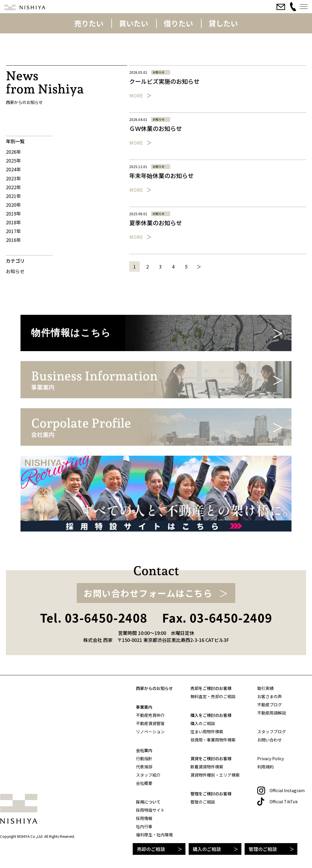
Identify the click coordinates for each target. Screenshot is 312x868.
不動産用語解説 (272, 713)
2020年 (13, 205)
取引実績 (265, 688)
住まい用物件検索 (207, 732)
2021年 (13, 196)
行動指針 (144, 758)
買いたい (134, 23)
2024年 (13, 169)
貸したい (223, 23)
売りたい (89, 23)
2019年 (13, 213)
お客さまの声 (270, 696)
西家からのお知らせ (154, 688)
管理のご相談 (263, 849)
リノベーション (150, 732)
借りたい (178, 23)
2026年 (13, 152)
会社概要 (144, 783)
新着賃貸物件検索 (207, 767)
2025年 (13, 160)
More (136, 95)
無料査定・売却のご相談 (213, 696)
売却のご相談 (151, 849)
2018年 (13, 222)
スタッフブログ (272, 732)
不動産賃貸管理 (150, 723)
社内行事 (144, 826)
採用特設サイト (150, 810)
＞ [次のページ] (199, 266)
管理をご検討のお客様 (211, 794)
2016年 (13, 240)
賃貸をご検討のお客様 (211, 758)
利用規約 (265, 767)
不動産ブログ (270, 705)
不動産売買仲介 (150, 715)
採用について (148, 802)
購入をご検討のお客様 (211, 715)
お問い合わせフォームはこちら (148, 593)
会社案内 (144, 750)
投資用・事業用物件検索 (213, 740)
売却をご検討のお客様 (211, 688)
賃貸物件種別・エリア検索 (215, 775)
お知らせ (15, 271)
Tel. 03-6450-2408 (94, 618)
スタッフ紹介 (148, 775)
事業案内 (144, 707)
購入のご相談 (207, 849)
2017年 (13, 231)
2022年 (13, 187)
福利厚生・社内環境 (154, 835)
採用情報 (144, 818)
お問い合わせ (270, 740)
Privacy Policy (271, 758)
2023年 (13, 178)
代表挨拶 (144, 767)
